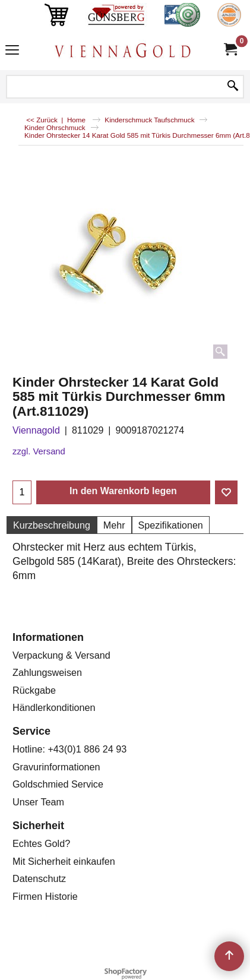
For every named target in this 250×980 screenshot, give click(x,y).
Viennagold (36, 430)
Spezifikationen (171, 525)
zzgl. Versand (39, 451)
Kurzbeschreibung (52, 525)
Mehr (114, 525)
